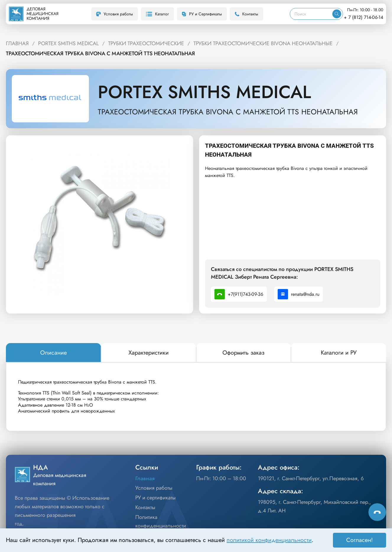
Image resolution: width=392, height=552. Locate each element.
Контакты (247, 14)
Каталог (157, 14)
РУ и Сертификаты (202, 14)
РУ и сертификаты (156, 498)
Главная (145, 478)
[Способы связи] (377, 512)
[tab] (53, 353)
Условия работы (115, 14)
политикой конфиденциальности (269, 540)
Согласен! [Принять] (360, 540)
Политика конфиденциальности (161, 521)
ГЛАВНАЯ (17, 43)
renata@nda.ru (299, 294)
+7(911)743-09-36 (239, 294)
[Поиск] (311, 14)
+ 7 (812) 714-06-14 (363, 17)
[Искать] (337, 14)
